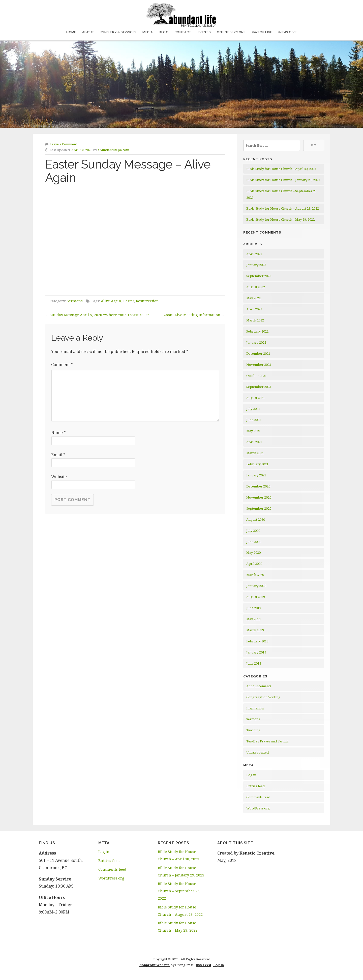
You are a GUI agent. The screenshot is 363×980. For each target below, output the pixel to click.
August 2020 (256, 519)
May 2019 (253, 619)
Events (204, 32)
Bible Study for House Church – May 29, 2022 (280, 219)
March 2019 (255, 630)
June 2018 (254, 663)
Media (148, 32)
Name (58, 433)
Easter (129, 301)
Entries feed (255, 786)
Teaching (253, 730)
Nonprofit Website (154, 965)
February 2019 (257, 641)
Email (58, 455)
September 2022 (259, 276)
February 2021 (257, 464)
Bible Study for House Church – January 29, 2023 (283, 180)
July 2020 (253, 531)
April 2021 (254, 442)
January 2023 (256, 265)
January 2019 (256, 652)
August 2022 (256, 287)
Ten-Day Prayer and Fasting (267, 741)
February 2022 (257, 331)
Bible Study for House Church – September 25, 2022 (179, 891)
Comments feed (258, 797)
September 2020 (259, 508)
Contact (183, 32)
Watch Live (262, 32)
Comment (62, 365)
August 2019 (256, 597)
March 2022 (255, 320)
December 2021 (258, 353)
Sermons (75, 301)
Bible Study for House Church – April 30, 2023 (281, 169)
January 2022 (256, 342)
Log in (251, 775)
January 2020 (256, 586)
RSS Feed (203, 965)
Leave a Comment (63, 144)
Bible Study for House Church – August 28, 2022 (283, 208)
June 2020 (254, 542)
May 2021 (253, 431)
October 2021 (256, 376)
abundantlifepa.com (113, 150)
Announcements (259, 686)
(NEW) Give (288, 32)
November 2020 (259, 497)
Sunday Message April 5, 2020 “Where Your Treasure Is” (99, 315)
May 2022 (253, 298)
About (88, 32)
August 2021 (256, 398)
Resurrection (147, 301)
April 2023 (254, 254)
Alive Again (111, 301)
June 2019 (254, 608)
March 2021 (255, 453)
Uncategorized (258, 752)
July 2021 (253, 409)
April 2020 (254, 564)
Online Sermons (231, 32)
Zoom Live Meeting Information (192, 315)
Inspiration (255, 708)
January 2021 (256, 475)
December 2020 (258, 486)
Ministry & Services (119, 32)
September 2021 (259, 387)
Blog (164, 32)
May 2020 (253, 552)
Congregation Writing (263, 697)
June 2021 (254, 420)
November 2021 (259, 365)
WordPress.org (258, 808)
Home (71, 32)
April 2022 (254, 309)
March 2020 (255, 575)
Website (59, 477)
